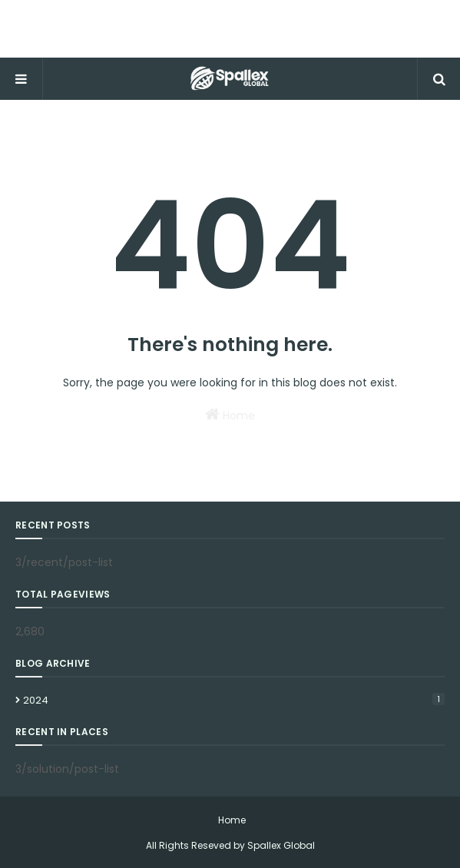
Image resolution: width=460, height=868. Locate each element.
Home (230, 415)
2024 (234, 700)
